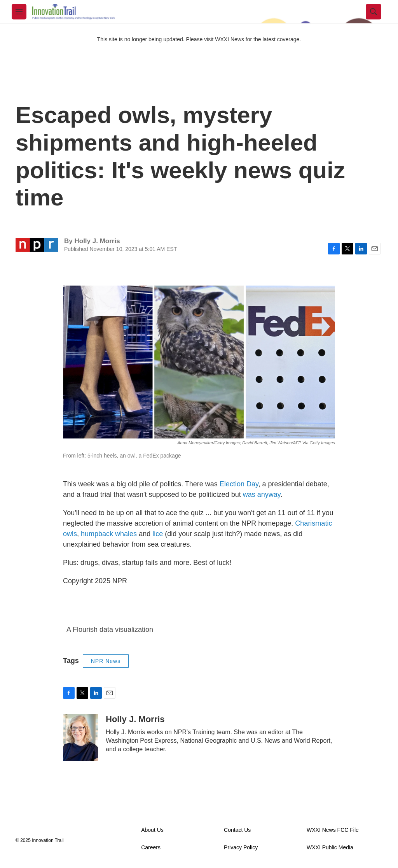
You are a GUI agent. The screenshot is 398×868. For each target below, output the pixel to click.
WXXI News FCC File (333, 830)
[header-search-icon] (374, 12)
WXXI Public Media (330, 848)
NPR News (106, 661)
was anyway (262, 494)
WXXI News (230, 39)
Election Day (239, 484)
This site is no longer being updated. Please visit (156, 39)
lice (158, 534)
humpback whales (109, 534)
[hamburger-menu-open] (19, 12)
